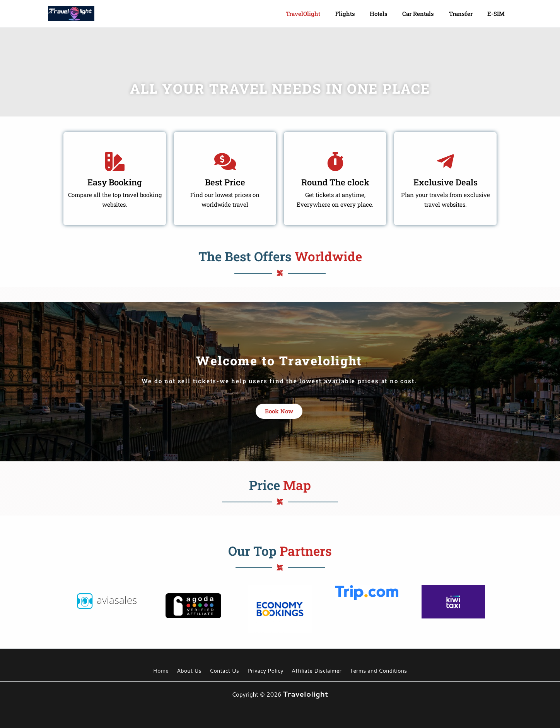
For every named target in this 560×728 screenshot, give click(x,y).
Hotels (390, 14)
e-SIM (498, 14)
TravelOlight (321, 14)
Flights (359, 14)
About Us (191, 671)
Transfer (465, 14)
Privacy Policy (264, 671)
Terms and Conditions (374, 671)
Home (165, 671)
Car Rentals (426, 14)
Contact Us (224, 671)
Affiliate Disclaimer (313, 671)
